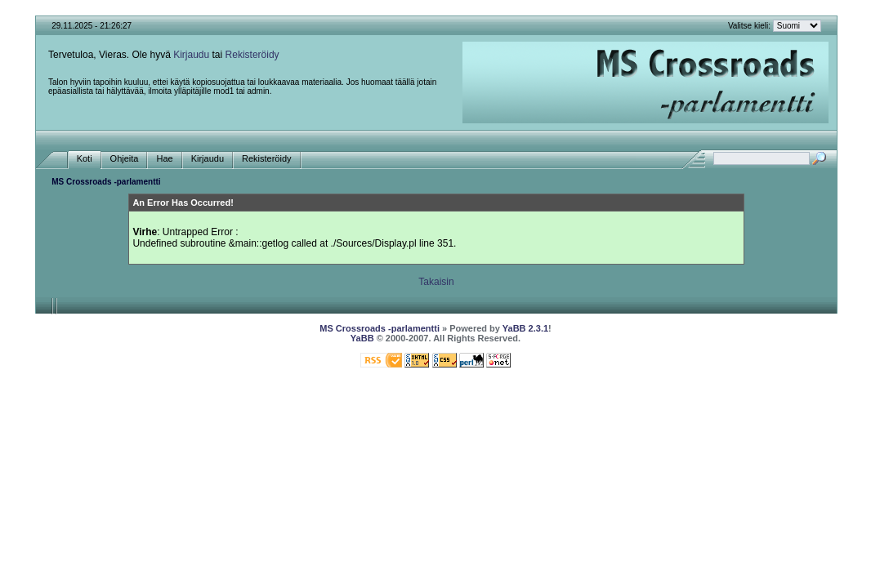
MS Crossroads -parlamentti (106, 182)
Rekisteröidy (252, 55)
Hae (164, 159)
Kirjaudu (191, 55)
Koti (85, 159)
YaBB (362, 338)
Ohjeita (125, 159)
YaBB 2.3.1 (525, 328)
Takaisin (436, 282)
